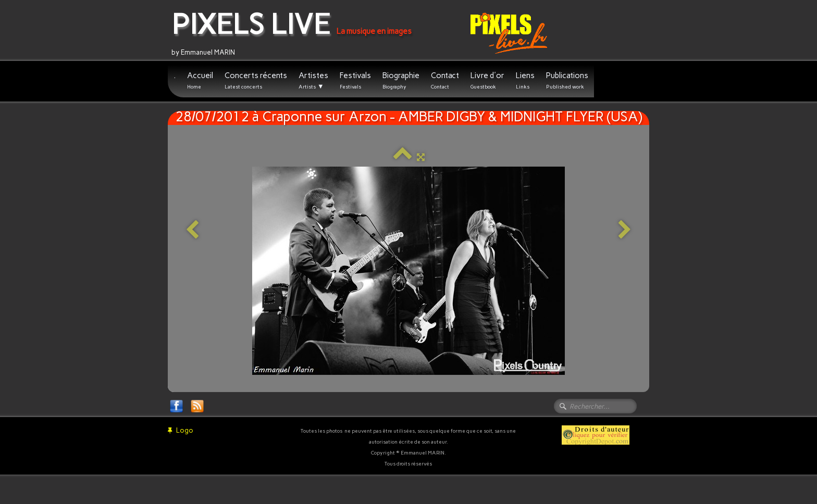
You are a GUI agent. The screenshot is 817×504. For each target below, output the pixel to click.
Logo (181, 430)
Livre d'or (487, 80)
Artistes (313, 81)
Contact (445, 80)
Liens (525, 80)
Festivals (355, 80)
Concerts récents (256, 80)
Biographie (401, 80)
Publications (567, 80)
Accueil (200, 80)
